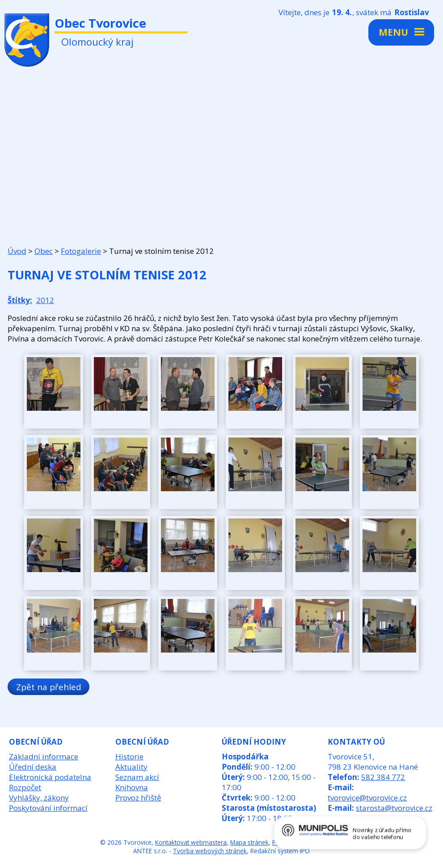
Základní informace (44, 756)
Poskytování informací (48, 808)
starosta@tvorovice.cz (394, 808)
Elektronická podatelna (50, 777)
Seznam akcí (137, 777)
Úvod (17, 251)
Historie (129, 756)
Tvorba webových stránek (210, 851)
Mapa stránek (249, 842)
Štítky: (20, 300)
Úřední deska (33, 767)
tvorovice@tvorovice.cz (367, 798)
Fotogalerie (81, 251)
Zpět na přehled (49, 687)
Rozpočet (25, 787)
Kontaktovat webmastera (191, 842)
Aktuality (131, 767)
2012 (45, 300)
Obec (44, 251)
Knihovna (132, 787)
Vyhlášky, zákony (39, 798)
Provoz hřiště (138, 798)
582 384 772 (383, 777)
